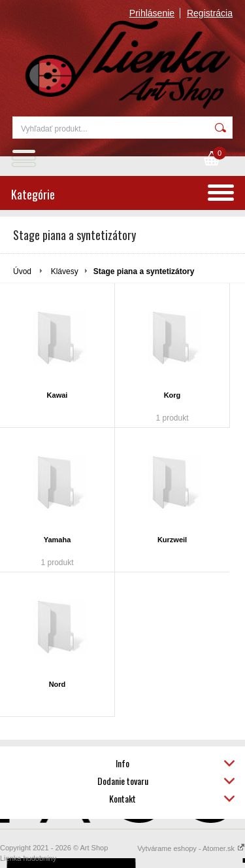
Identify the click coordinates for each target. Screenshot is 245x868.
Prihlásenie (152, 13)
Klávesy (65, 271)
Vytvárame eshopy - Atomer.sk (191, 848)
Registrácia (210, 13)
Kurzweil (172, 540)
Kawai (57, 395)
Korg (172, 395)
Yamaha (57, 540)
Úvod (22, 271)
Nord (57, 684)
